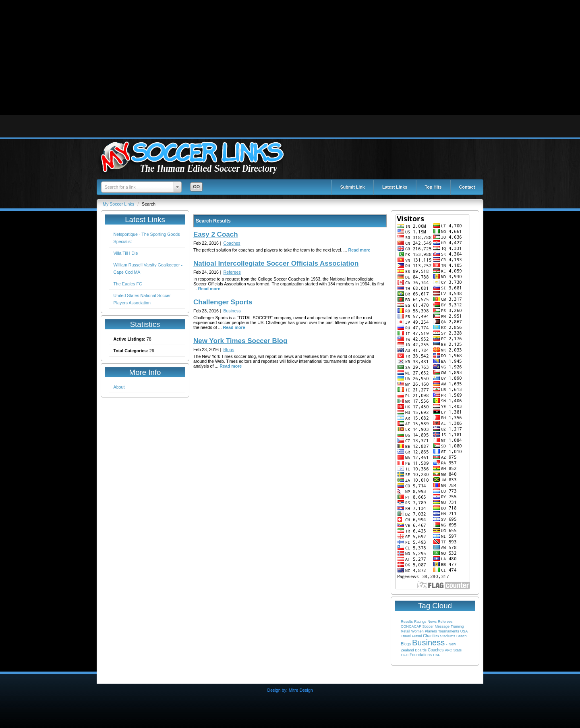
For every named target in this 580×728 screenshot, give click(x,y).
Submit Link (353, 187)
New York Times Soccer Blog (240, 341)
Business (428, 643)
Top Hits (433, 187)
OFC (405, 655)
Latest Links (395, 187)
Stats (457, 650)
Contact (467, 187)
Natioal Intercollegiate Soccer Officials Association (276, 263)
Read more (359, 250)
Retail (405, 631)
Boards (421, 650)
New (452, 644)
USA (464, 631)
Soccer (428, 626)
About (119, 387)
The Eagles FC (128, 284)
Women (417, 631)
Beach (462, 636)
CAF (437, 655)
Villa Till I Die (126, 253)
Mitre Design (301, 690)
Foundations (421, 655)
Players (431, 631)
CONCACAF (411, 626)
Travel (406, 636)
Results (407, 622)
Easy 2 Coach (216, 234)
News (432, 622)
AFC (448, 650)
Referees (445, 622)
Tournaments (449, 631)
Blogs (406, 644)
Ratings (420, 622)
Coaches (436, 650)
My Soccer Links (119, 204)
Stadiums (448, 636)
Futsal (417, 636)
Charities (431, 636)
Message (442, 626)
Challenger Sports (223, 302)
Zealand (407, 650)
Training (457, 626)
